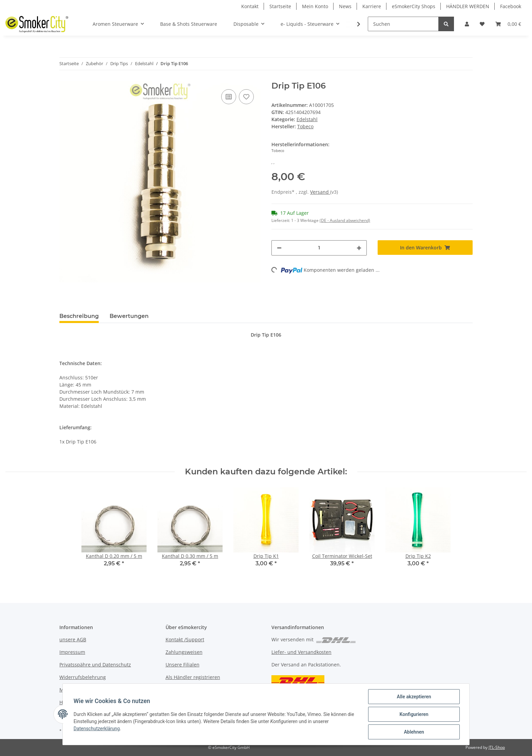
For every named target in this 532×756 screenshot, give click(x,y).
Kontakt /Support (185, 639)
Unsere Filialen (183, 665)
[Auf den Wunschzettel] (246, 97)
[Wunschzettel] (482, 24)
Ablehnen (414, 732)
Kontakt (250, 6)
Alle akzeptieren (414, 697)
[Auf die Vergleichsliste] (229, 97)
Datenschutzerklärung (97, 729)
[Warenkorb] (508, 24)
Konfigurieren (414, 714)
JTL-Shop (497, 747)
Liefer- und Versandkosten (301, 652)
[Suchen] (403, 24)
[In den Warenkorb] (425, 248)
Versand (320, 192)
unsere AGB (73, 639)
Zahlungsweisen (184, 652)
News (345, 6)
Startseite (280, 6)
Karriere (372, 6)
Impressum (72, 652)
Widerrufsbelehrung (83, 677)
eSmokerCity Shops (414, 6)
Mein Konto (315, 6)
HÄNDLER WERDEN (468, 6)
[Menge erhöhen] (359, 248)
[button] (467, 24)
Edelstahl (307, 119)
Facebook (511, 6)
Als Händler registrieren (193, 677)
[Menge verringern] (279, 248)
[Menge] (319, 248)
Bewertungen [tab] (129, 316)
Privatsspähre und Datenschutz (95, 665)
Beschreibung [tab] (79, 316)
